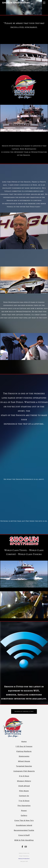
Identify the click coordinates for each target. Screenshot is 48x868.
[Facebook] (22, 847)
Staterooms (24, 756)
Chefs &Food (24, 786)
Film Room (24, 791)
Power (24, 811)
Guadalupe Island (24, 825)
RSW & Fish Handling (24, 840)
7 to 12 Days (24, 801)
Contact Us (24, 796)
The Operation (24, 806)
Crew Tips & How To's (24, 820)
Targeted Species (24, 766)
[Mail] (26, 847)
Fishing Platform (24, 751)
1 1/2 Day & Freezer (24, 746)
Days (27, 776)
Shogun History (24, 781)
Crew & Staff (24, 835)
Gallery (24, 815)
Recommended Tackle (24, 830)
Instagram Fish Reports (24, 771)
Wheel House (24, 761)
